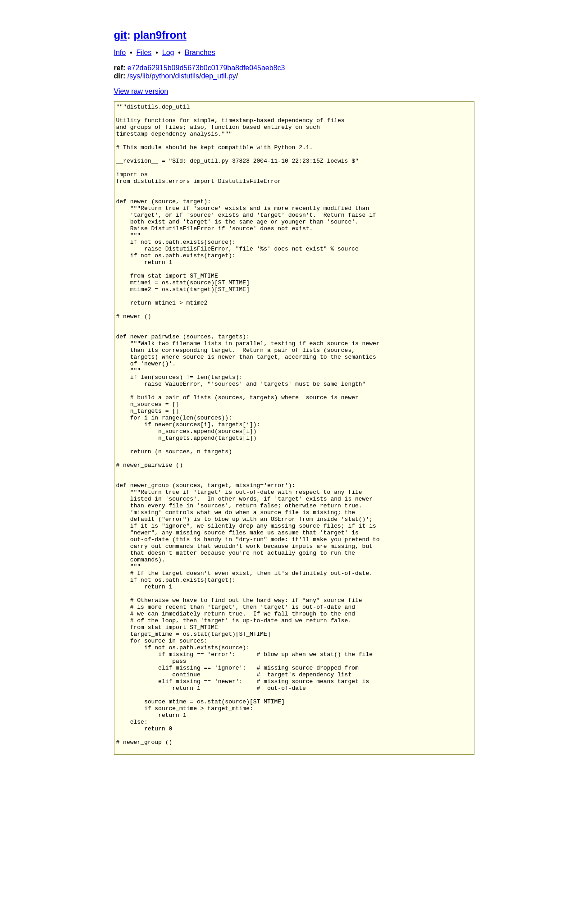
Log (168, 52)
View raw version (141, 91)
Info (120, 52)
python (162, 76)
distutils (187, 76)
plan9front (160, 35)
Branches (200, 52)
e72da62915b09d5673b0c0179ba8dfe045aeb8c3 (206, 68)
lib (146, 76)
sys (135, 76)
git (121, 35)
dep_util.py (218, 76)
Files (144, 52)
